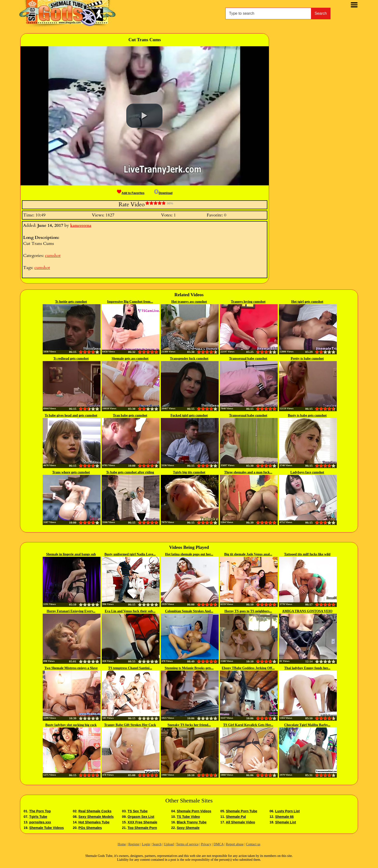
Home (122, 844)
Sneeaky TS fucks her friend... (189, 725)
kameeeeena (81, 226)
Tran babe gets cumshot (130, 415)
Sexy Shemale (188, 828)
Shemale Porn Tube (242, 811)
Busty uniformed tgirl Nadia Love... (130, 554)
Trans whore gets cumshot (71, 472)
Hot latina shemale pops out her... (189, 554)
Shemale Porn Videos (194, 811)
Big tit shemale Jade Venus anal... (248, 554)
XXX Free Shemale (142, 822)
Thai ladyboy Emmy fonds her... (307, 668)
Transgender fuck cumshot (189, 359)
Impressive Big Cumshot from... (130, 302)
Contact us (253, 844)
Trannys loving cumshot (248, 302)
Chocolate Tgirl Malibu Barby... (307, 725)
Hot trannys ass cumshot (189, 302)
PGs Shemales (90, 828)
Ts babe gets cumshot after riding (130, 472)
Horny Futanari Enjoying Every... (71, 611)
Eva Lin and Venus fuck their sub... (130, 611)
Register (134, 844)
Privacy (206, 844)
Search (321, 13)
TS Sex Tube (138, 811)
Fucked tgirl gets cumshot (189, 415)
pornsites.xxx (40, 822)
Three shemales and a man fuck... (248, 472)
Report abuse (235, 844)
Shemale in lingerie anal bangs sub (71, 554)
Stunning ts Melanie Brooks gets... (189, 668)
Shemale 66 (284, 817)
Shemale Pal (236, 817)
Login (146, 844)
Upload (169, 844)
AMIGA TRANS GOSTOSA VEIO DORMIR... (307, 612)
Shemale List (285, 822)
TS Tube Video (188, 817)
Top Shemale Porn (142, 828)
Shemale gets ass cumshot (130, 359)
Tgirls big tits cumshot (189, 472)
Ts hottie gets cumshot (71, 302)
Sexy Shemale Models (96, 817)
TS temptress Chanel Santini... (130, 668)
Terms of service (187, 844)
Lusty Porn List (287, 811)
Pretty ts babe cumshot (307, 359)
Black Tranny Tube (192, 822)
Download (163, 193)
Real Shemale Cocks (95, 811)
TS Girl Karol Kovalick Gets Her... (248, 725)
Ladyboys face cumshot (307, 472)
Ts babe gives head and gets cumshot (71, 415)
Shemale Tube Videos (46, 828)
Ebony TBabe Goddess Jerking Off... (248, 668)
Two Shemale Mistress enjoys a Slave (71, 668)
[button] (144, 116)
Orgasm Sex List (141, 817)
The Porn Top (40, 811)
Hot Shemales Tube (94, 822)
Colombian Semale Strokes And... (189, 611)
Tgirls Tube (38, 817)
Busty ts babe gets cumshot (307, 415)
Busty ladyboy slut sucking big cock (71, 725)
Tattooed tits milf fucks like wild (307, 554)
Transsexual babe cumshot (248, 359)
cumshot (53, 256)
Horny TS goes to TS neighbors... (248, 611)
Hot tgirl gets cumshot (307, 302)
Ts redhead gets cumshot (71, 359)
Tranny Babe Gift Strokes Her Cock (130, 725)
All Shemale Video (240, 822)
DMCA (219, 844)
